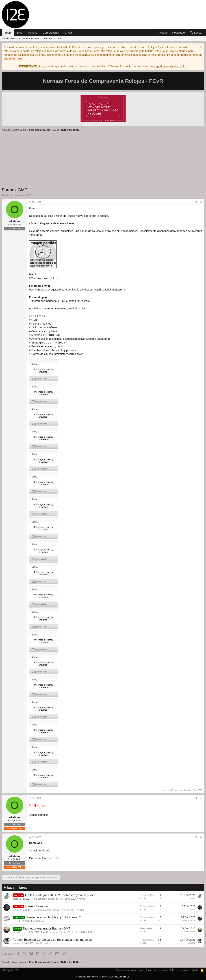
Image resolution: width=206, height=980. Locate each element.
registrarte (16, 59)
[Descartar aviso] (201, 47)
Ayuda (195, 970)
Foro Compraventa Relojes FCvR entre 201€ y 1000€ (58, 910)
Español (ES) (11, 970)
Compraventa (51, 33)
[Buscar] (196, 33)
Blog (20, 33)
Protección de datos (156, 970)
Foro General (38, 921)
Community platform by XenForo (103, 977)
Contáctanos (122, 970)
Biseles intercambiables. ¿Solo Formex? (53, 917)
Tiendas (33, 33)
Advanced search (52, 38)
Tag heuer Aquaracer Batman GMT (46, 929)
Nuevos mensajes (11, 38)
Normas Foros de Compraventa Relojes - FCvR (103, 81)
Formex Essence (36, 906)
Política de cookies (179, 970)
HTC (15, 921)
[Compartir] (196, 202)
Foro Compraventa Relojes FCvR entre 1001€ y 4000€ (59, 899)
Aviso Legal (137, 970)
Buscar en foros (32, 38)
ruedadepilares (20, 932)
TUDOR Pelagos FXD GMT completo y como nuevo (60, 895)
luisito (16, 910)
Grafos (69, 33)
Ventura (17, 943)
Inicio (8, 33)
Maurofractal (189, 920)
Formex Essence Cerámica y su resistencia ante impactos (52, 940)
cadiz (15, 899)
